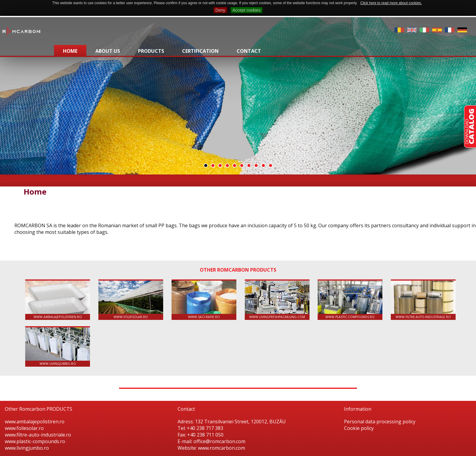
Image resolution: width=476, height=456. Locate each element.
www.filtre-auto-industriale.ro (423, 300)
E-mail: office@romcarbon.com (211, 441)
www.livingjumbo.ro (58, 347)
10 (271, 165)
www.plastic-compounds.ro (350, 300)
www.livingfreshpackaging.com (277, 300)
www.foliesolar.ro (131, 300)
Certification (200, 51)
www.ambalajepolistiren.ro (58, 300)
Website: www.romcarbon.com (211, 448)
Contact (249, 51)
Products (151, 51)
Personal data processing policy (380, 422)
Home (70, 51)
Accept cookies (247, 10)
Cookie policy (359, 428)
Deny (220, 10)
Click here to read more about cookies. (391, 3)
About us (108, 51)
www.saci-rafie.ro (204, 300)
